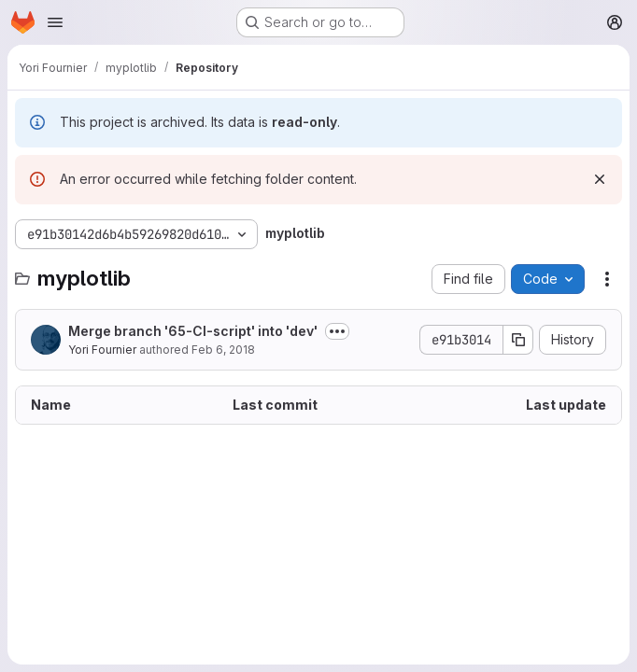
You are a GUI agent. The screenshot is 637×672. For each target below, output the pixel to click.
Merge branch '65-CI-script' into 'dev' (193, 331)
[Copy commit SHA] (518, 340)
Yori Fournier (102, 350)
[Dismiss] (600, 179)
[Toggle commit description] (337, 331)
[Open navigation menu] (55, 22)
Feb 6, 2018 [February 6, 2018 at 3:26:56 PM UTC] (223, 350)
